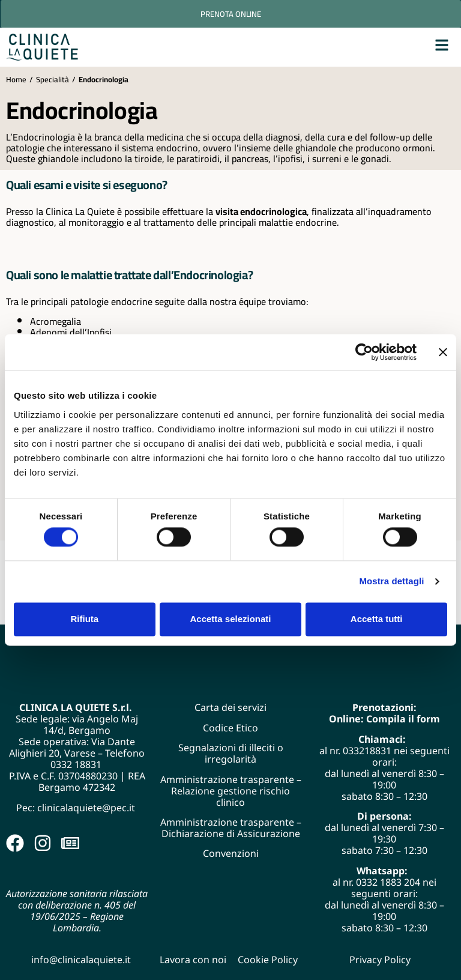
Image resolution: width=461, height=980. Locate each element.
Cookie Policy (268, 960)
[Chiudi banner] (443, 352)
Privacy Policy (380, 960)
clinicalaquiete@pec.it (87, 808)
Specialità (53, 79)
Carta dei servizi (230, 707)
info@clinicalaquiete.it (81, 960)
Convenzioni (231, 853)
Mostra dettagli (391, 582)
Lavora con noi (193, 960)
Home (16, 79)
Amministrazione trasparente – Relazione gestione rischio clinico (231, 791)
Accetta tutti (377, 619)
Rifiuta (84, 619)
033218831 (367, 751)
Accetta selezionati (230, 619)
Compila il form (403, 719)
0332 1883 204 (388, 882)
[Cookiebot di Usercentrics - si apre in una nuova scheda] (364, 352)
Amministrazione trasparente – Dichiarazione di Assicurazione (231, 828)
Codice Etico (230, 728)
